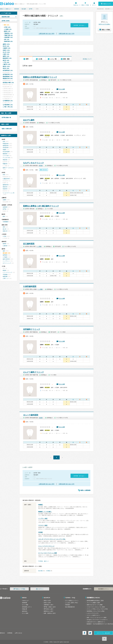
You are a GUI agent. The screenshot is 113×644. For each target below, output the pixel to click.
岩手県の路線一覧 (6, 117)
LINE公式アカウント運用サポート (96, 622)
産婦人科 (5, 231)
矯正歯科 (24, 9)
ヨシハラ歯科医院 (31, 415)
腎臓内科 (5, 164)
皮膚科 (5, 200)
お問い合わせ (18, 633)
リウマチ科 (6, 156)
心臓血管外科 (6, 179)
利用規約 (68, 605)
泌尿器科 (5, 207)
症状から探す (47, 603)
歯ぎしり (46, 561)
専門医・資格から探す (50, 607)
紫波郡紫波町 (8, 77)
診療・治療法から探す (50, 613)
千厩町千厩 (8, 35)
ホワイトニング (7, 263)
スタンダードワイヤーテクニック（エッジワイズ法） (52, 539)
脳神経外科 (6, 185)
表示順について (87, 59)
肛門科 (5, 209)
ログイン (94, 5)
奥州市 (6, 66)
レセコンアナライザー (93, 613)
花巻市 (6, 50)
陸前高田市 (7, 58)
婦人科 (5, 229)
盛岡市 (6, 44)
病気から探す (47, 601)
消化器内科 (6, 148)
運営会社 (2, 633)
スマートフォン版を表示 (103, 633)
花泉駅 (41, 418)
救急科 (5, 270)
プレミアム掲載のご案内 (93, 603)
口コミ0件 (62, 89)
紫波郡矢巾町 (8, 78)
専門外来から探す (49, 609)
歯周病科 (5, 255)
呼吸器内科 (6, 144)
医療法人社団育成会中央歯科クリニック (40, 77)
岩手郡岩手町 (8, 74)
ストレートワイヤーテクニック (46, 546)
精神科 (5, 244)
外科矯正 (41, 532)
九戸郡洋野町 (8, 105)
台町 (7, 39)
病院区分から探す (49, 611)
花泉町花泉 (8, 41)
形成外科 (5, 189)
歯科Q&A (25, 611)
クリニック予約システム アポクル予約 (97, 609)
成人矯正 (41, 571)
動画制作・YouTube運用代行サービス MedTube (100, 624)
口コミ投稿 (25, 613)
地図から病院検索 (85, 490)
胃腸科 (5, 150)
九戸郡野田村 (8, 101)
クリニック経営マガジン (93, 615)
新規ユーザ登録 (85, 5)
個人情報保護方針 (70, 607)
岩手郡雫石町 (8, 70)
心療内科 (5, 246)
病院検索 (17, 9)
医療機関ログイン (103, 589)
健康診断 (5, 276)
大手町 (7, 27)
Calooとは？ (26, 601)
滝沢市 (6, 68)
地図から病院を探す (7, 129)
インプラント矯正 (43, 518)
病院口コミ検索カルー (6, 9)
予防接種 (5, 274)
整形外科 (5, 187)
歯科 (4, 251)
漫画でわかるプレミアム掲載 (95, 605)
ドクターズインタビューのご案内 (96, 607)
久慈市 (6, 54)
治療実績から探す (49, 605)
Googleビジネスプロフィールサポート (97, 620)
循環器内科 (6, 146)
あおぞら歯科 (29, 120)
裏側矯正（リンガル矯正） (45, 512)
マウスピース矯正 (43, 525)
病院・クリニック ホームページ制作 (97, 618)
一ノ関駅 (39, 246)
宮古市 (6, 46)
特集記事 (25, 609)
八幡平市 (7, 64)
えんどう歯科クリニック (33, 372)
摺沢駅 (41, 166)
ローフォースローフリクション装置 (48, 553)
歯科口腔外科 (6, 259)
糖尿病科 (5, 154)
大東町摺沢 (8, 37)
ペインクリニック (7, 272)
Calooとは (76, 5)
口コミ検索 (25, 605)
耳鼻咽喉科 (6, 222)
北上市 (6, 52)
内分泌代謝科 (6, 152)
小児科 (5, 236)
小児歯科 (5, 257)
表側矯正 (41, 505)
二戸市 (6, 62)
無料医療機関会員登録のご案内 (95, 601)
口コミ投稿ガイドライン (72, 601)
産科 (4, 227)
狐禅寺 (7, 31)
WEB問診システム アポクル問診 (96, 611)
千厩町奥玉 (8, 33)
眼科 (4, 216)
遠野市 (6, 56)
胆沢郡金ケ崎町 (8, 83)
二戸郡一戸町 (8, 107)
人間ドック (6, 278)
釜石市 (6, 60)
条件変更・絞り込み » (79, 25)
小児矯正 (48, 571)
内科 (4, 141)
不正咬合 (41, 561)
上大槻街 (8, 29)
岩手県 (31, 9)
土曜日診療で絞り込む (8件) (47, 34)
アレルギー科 (6, 158)
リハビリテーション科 (9, 193)
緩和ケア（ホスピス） (9, 168)
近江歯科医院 (29, 244)
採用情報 (10, 633)
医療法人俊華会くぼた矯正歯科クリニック (41, 206)
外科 (4, 175)
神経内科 (5, 160)
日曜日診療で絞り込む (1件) (67, 34)
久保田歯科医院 (30, 286)
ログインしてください (104, 24)
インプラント (6, 261)
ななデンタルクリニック (33, 163)
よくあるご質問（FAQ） (72, 603)
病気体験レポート (27, 607)
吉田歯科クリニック (32, 329)
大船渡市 (7, 48)
